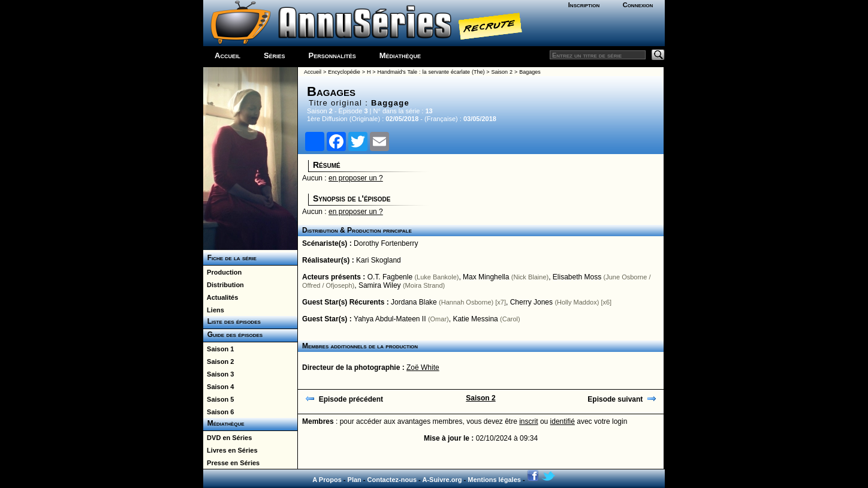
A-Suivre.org (442, 480)
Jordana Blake (414, 302)
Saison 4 (218, 387)
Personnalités (332, 55)
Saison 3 (218, 374)
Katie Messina (475, 319)
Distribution (224, 285)
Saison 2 (218, 362)
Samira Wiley (380, 285)
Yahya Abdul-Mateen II (390, 319)
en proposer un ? (356, 178)
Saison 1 (218, 349)
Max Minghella (486, 277)
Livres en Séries (230, 450)
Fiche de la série (230, 258)
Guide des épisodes (233, 335)
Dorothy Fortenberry (386, 243)
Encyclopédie (344, 72)
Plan (355, 480)
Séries (275, 55)
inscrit (528, 421)
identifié (563, 421)
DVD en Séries (227, 438)
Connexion (638, 5)
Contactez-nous (392, 480)
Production (222, 272)
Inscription (584, 5)
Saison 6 (218, 412)
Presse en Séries (231, 463)
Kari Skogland (379, 260)
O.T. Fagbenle (390, 277)
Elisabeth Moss (577, 277)
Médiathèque (400, 55)
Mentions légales (494, 480)
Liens (214, 310)
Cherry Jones (531, 302)
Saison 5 (218, 399)
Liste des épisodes (232, 321)
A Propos (327, 480)
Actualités (221, 297)
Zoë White (423, 367)
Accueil (227, 55)
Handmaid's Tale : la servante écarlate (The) (431, 72)
